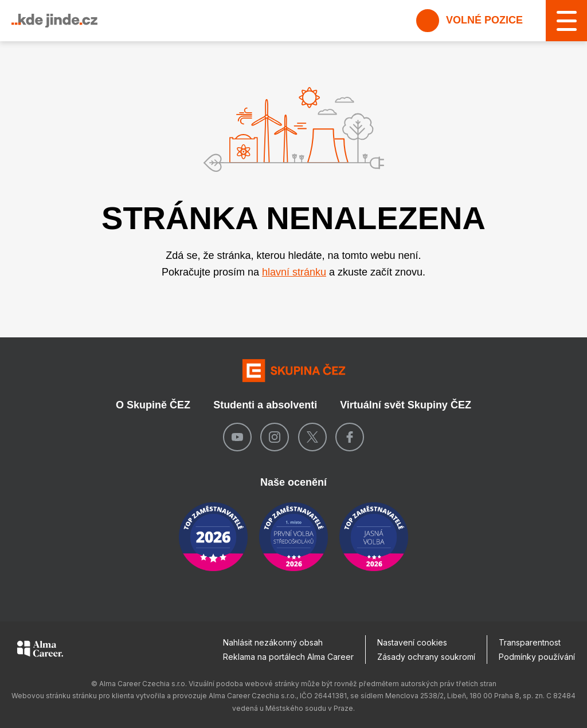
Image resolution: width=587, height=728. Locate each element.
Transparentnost (530, 642)
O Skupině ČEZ (153, 405)
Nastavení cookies (412, 642)
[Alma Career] (40, 651)
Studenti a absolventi (265, 405)
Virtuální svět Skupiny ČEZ (406, 405)
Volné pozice (469, 21)
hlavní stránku (294, 272)
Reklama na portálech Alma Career (288, 657)
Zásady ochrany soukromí (426, 657)
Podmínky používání (537, 657)
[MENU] (566, 21)
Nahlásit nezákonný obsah (273, 642)
